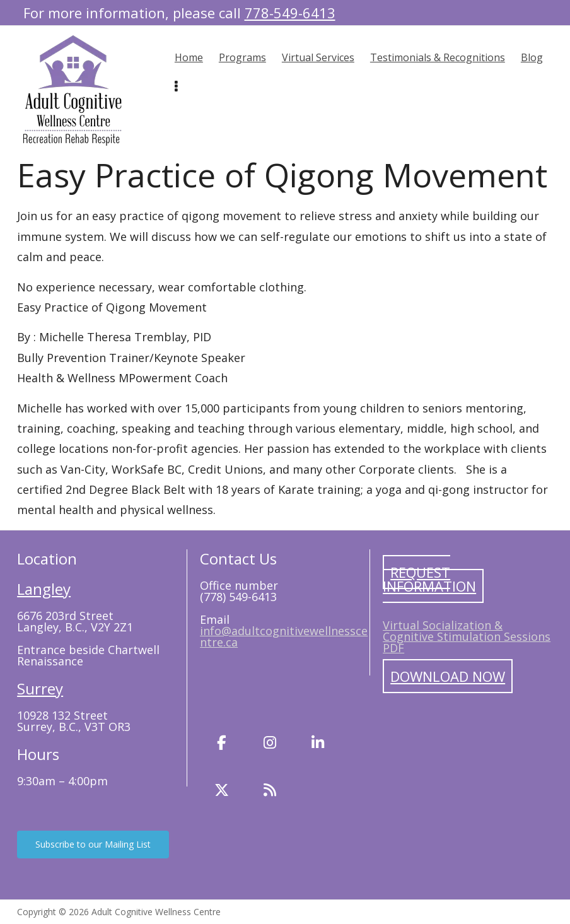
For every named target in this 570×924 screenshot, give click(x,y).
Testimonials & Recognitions (438, 57)
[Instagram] (270, 743)
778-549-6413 (290, 13)
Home (189, 57)
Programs (242, 57)
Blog (532, 57)
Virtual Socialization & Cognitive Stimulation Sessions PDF (467, 636)
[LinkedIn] (318, 743)
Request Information (429, 579)
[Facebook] (222, 743)
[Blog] (270, 790)
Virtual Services (318, 57)
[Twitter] (222, 790)
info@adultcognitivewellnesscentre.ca (284, 636)
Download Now (448, 676)
